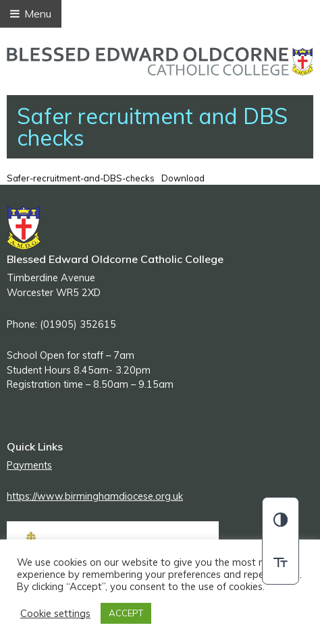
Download (183, 178)
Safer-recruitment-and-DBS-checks (81, 178)
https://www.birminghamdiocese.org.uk (95, 496)
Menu (31, 13)
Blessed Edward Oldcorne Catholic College (160, 61)
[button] (281, 519)
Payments (29, 465)
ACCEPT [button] (126, 613)
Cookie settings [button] (55, 614)
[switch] (281, 562)
